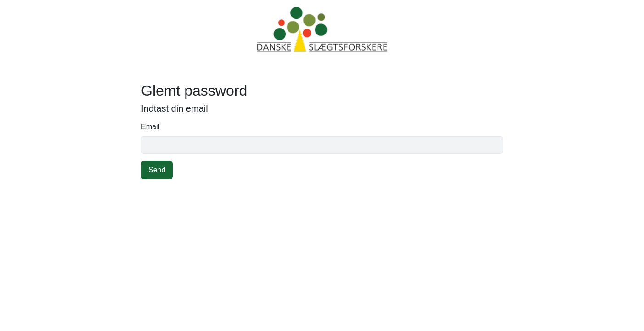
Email (150, 127)
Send (157, 170)
